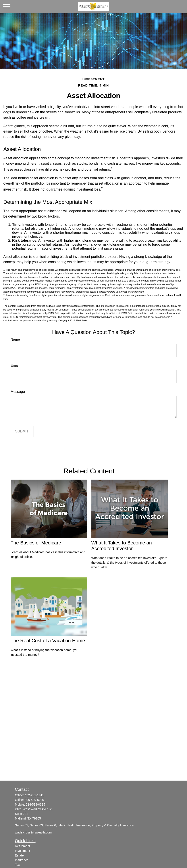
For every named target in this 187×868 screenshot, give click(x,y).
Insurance (22, 860)
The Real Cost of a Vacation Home (48, 641)
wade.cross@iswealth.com (33, 832)
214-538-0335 (36, 804)
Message (18, 392)
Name (15, 339)
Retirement (23, 846)
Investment (23, 851)
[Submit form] (22, 431)
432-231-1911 (34, 795)
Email (15, 366)
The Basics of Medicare (36, 543)
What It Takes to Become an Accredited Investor (122, 546)
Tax (17, 865)
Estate (19, 855)
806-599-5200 (34, 800)
